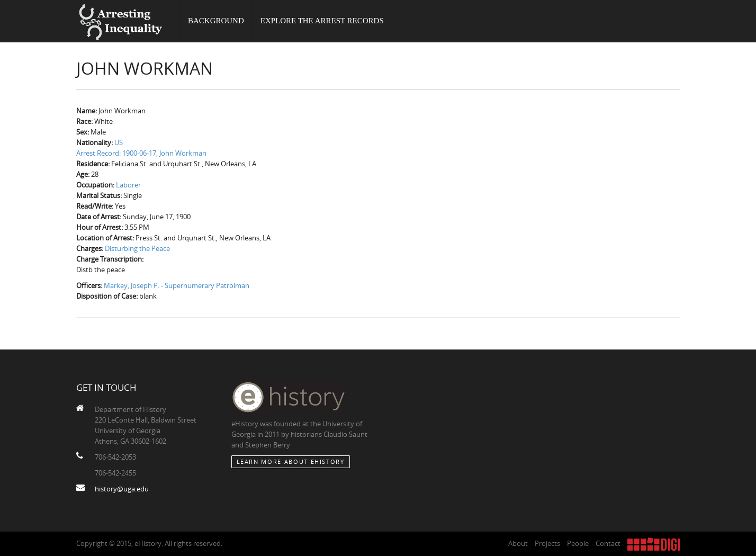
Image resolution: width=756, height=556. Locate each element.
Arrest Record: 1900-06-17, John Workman (141, 153)
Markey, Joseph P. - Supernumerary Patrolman (177, 285)
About (518, 543)
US (119, 142)
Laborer (128, 185)
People (578, 543)
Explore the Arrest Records (322, 21)
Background (216, 21)
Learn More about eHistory (291, 461)
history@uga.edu (122, 489)
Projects (547, 543)
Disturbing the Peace (137, 248)
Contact (608, 543)
